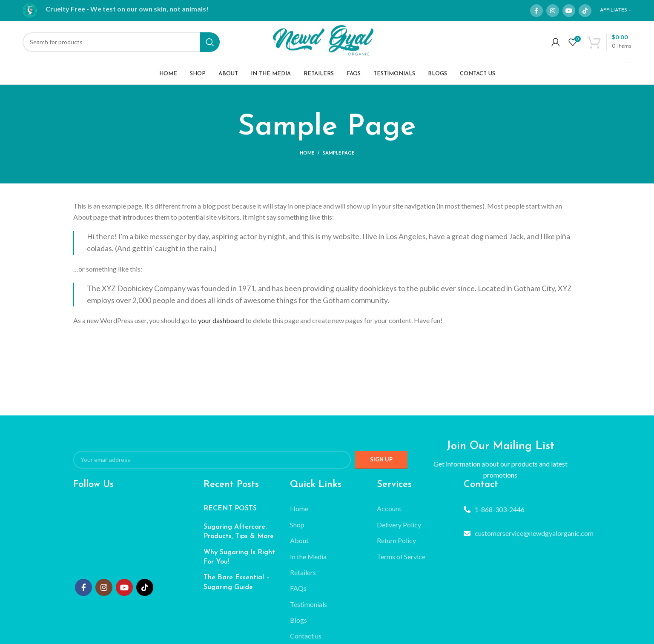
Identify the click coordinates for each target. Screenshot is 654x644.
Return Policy (396, 545)
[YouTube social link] (569, 11)
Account (389, 514)
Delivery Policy (399, 529)
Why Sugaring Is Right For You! (239, 562)
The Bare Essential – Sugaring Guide (237, 587)
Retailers (303, 577)
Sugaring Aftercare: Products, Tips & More (239, 536)
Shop (297, 529)
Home (307, 158)
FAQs (298, 593)
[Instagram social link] (553, 11)
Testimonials (308, 609)
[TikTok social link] (585, 11)
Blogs (298, 625)
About (299, 545)
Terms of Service (401, 561)
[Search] (121, 45)
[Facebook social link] (536, 11)
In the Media (308, 561)
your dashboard (221, 325)
